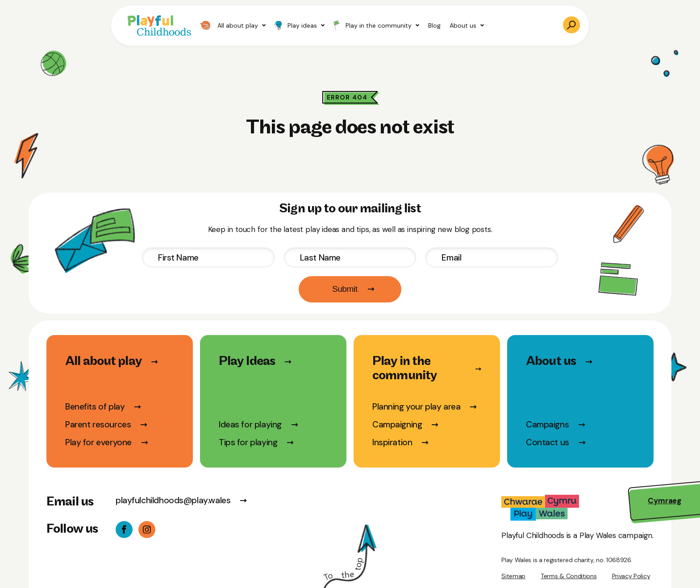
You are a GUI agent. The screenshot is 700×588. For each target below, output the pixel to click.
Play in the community (376, 25)
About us (467, 25)
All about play (233, 26)
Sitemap (513, 576)
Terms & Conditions (569, 576)
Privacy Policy (631, 576)
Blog (434, 25)
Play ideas (300, 25)
